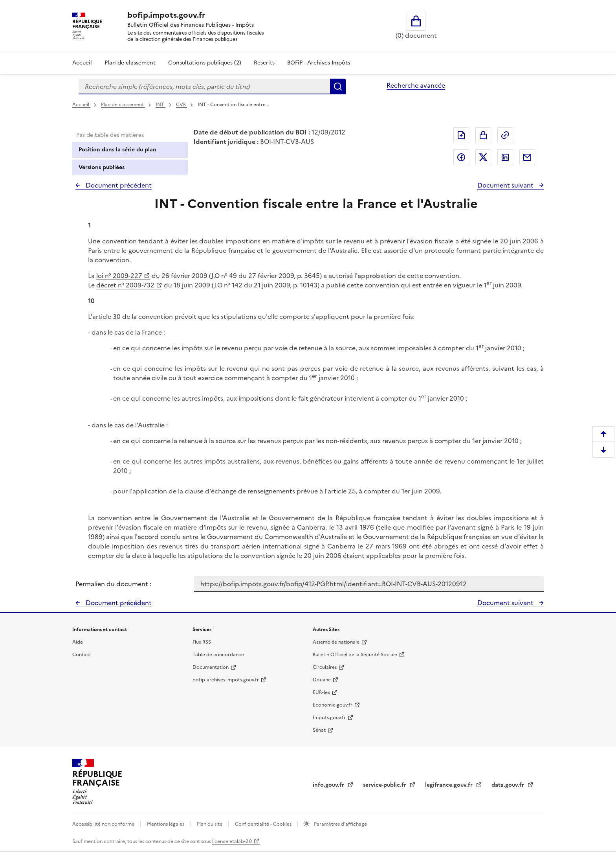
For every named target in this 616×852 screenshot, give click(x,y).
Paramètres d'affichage (340, 824)
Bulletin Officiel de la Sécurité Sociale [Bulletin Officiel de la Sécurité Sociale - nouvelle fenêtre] (355, 655)
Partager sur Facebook (461, 157)
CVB (181, 105)
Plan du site (210, 824)
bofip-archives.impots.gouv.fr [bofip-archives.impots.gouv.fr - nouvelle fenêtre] (226, 680)
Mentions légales (166, 824)
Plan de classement (123, 105)
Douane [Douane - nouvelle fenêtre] (322, 680)
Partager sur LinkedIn (505, 157)
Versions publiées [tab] (102, 167)
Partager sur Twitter (483, 157)
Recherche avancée (416, 85)
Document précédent (118, 185)
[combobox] (204, 86)
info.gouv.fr (329, 785)
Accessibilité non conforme (104, 824)
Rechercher (338, 86)
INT (160, 105)
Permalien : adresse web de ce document (505, 135)
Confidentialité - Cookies (264, 824)
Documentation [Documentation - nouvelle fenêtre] (211, 667)
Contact (82, 655)
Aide (78, 642)
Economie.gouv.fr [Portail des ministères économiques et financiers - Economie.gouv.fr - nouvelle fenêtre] (333, 705)
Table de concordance (218, 655)
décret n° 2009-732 (125, 285)
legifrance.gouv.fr (450, 785)
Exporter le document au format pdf (461, 135)
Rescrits (264, 63)
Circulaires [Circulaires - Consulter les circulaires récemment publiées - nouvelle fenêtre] (325, 667)
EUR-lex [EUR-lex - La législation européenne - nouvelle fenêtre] (321, 692)
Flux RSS (202, 642)
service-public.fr (385, 785)
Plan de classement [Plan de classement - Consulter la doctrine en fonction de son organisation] (130, 63)
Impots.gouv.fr (329, 718)
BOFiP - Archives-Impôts (319, 63)
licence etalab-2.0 (232, 841)
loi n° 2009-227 (119, 276)
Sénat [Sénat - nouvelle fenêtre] (319, 730)
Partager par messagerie (527, 157)
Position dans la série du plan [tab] (117, 150)
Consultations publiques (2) (205, 63)
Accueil (82, 63)
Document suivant (506, 185)
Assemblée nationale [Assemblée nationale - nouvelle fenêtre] (336, 642)
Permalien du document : (113, 584)
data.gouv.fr (509, 785)
